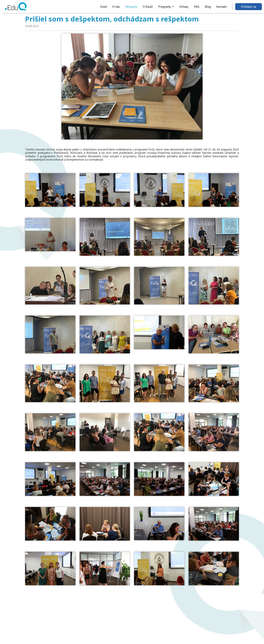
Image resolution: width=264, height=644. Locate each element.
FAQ (197, 7)
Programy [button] (165, 7)
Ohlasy (184, 7)
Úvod (103, 7)
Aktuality (131, 7)
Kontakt (221, 7)
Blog (208, 7)
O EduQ (148, 7)
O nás (116, 7)
